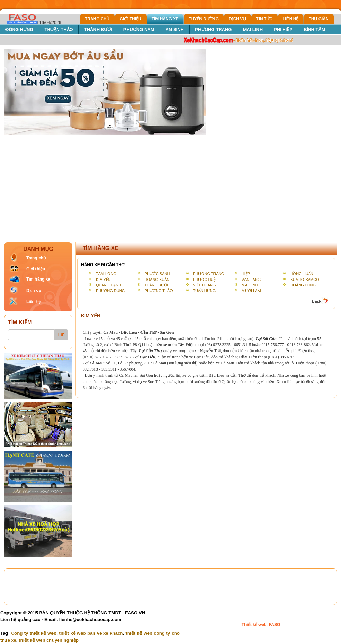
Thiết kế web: (255, 625)
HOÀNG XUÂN (157, 280)
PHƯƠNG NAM (139, 30)
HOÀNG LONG (303, 285)
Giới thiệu (36, 269)
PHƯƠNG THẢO (159, 291)
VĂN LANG (251, 280)
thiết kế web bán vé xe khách (91, 633)
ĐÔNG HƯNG (19, 30)
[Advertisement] (170, 186)
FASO (275, 625)
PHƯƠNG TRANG (213, 30)
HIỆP (246, 274)
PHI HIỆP (283, 30)
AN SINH (175, 30)
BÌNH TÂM (314, 30)
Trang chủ (36, 258)
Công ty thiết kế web (34, 633)
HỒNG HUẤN (302, 274)
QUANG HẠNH (108, 285)
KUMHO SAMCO (305, 280)
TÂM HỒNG (106, 274)
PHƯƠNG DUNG (110, 291)
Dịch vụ (34, 291)
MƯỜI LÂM (251, 291)
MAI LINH (253, 30)
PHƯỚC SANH (157, 274)
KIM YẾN (103, 280)
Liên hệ (33, 302)
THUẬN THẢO (59, 30)
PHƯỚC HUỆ (204, 280)
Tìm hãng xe (38, 279)
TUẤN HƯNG (204, 291)
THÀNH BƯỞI (98, 30)
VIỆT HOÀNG (204, 285)
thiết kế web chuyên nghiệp (49, 640)
